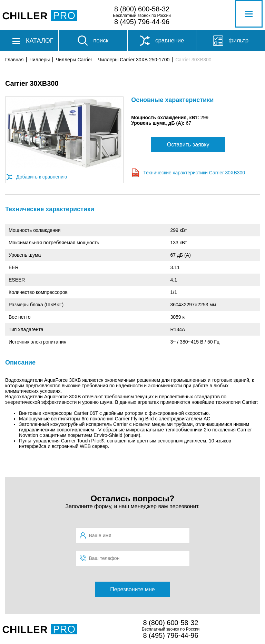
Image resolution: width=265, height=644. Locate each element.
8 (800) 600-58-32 (142, 9)
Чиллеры (40, 60)
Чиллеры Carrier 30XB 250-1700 (134, 60)
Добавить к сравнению (42, 177)
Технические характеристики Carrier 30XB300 (194, 173)
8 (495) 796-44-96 (142, 22)
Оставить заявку (188, 145)
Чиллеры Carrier (74, 60)
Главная (14, 60)
